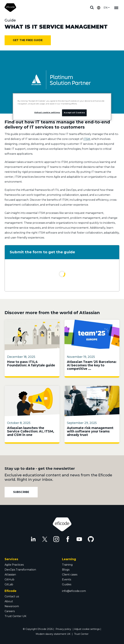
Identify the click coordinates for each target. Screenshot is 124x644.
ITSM (87, 139)
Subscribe (21, 492)
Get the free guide (28, 40)
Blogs (66, 570)
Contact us (12, 596)
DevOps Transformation (20, 570)
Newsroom (12, 606)
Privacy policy (63, 629)
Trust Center (81, 634)
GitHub (9, 579)
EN (106, 8)
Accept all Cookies (74, 113)
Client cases (70, 575)
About (9, 601)
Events (67, 579)
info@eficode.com (74, 591)
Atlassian (10, 575)
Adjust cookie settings (87, 629)
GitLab (9, 584)
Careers (10, 611)
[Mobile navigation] (116, 8)
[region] (62, 107)
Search (92, 8)
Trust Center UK (15, 616)
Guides (67, 584)
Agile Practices (14, 565)
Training (67, 565)
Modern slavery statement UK (53, 634)
